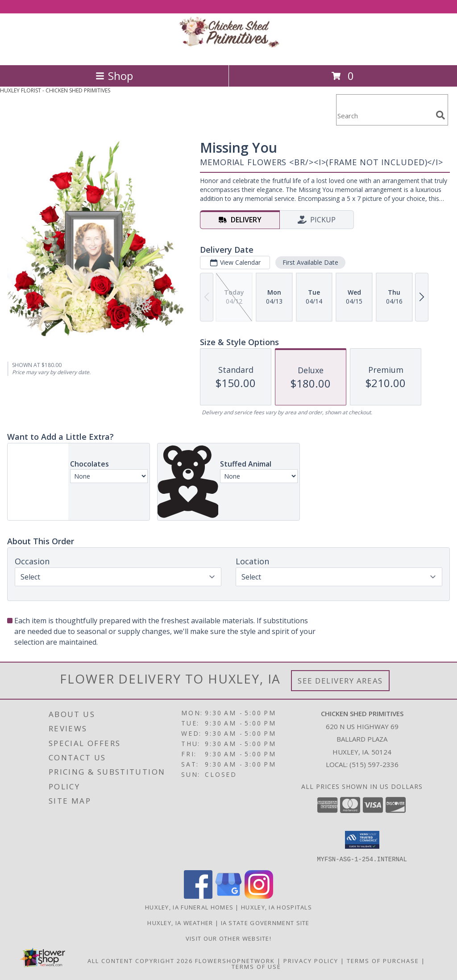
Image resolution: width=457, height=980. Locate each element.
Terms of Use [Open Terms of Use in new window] (256, 966)
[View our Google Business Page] (228, 896)
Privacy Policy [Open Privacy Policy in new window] (311, 960)
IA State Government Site (265, 922)
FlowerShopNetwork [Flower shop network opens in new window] (235, 960)
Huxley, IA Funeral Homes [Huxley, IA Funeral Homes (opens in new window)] (189, 907)
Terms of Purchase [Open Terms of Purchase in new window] (383, 960)
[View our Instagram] (259, 896)
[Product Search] (384, 115)
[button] (362, 840)
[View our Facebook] (198, 896)
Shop (114, 76)
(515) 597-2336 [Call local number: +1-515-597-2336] (374, 764)
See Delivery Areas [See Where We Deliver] (340, 681)
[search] (440, 115)
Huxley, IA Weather (180, 922)
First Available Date (310, 262)
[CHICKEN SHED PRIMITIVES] (228, 52)
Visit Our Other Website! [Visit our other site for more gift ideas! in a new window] (228, 938)
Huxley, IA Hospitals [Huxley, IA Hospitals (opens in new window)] (276, 907)
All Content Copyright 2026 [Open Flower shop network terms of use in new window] (140, 960)
